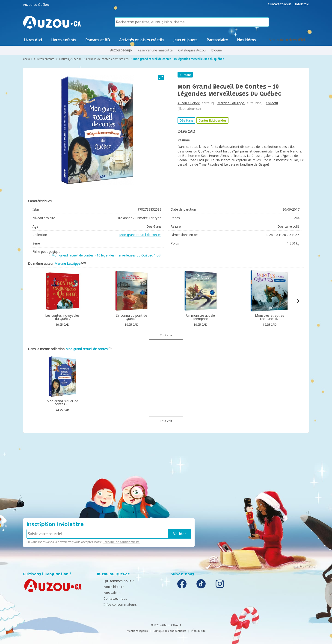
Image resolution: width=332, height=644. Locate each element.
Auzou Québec (189, 103)
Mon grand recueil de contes (140, 235)
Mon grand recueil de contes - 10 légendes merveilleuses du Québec (179, 59)
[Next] (298, 301)
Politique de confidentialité (121, 542)
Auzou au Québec (36, 5)
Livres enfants (46, 59)
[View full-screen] (161, 78)
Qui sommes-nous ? (113, 581)
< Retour (185, 75)
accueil (28, 59)
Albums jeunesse (70, 59)
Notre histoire (108, 587)
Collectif (272, 103)
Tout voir (166, 335)
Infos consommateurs (115, 604)
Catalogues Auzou (192, 50)
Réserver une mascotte (155, 50)
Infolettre (302, 4)
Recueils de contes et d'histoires (107, 59)
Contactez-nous (280, 4)
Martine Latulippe (231, 103)
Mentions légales (137, 631)
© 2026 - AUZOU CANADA (166, 625)
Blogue (216, 50)
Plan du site (198, 631)
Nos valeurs (107, 593)
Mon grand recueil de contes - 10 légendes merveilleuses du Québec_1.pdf (106, 255)
